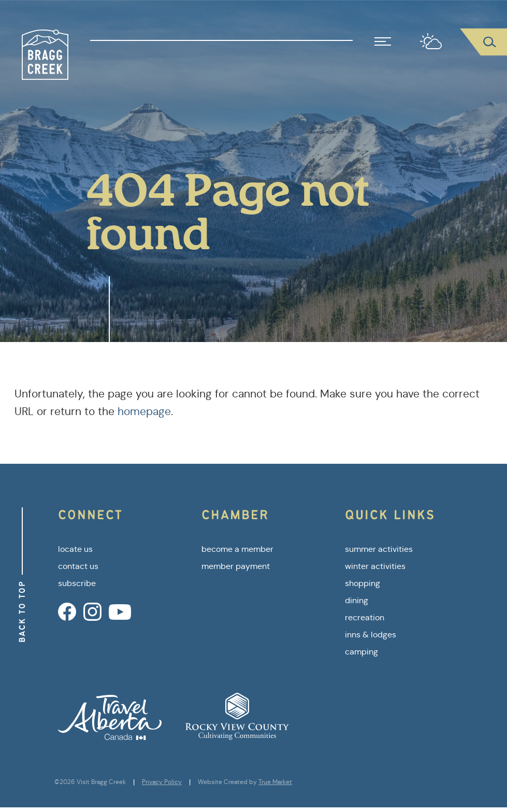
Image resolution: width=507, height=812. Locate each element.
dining (357, 600)
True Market (275, 782)
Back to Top (22, 611)
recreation (365, 617)
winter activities (375, 566)
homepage (144, 411)
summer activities (379, 549)
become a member (237, 549)
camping (361, 652)
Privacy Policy (162, 782)
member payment (236, 566)
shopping (363, 583)
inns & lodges (371, 635)
